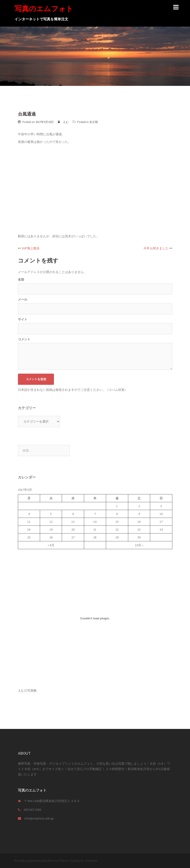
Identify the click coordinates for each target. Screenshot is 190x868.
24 (161, 529)
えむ (66, 122)
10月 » (139, 545)
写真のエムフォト (44, 9)
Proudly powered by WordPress (36, 861)
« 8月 (51, 545)
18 (29, 529)
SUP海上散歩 (31, 248)
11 (29, 522)
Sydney (75, 861)
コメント (24, 339)
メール (23, 299)
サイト (23, 319)
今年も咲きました (156, 248)
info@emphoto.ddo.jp (39, 818)
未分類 (94, 122)
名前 (21, 279)
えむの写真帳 (27, 690)
